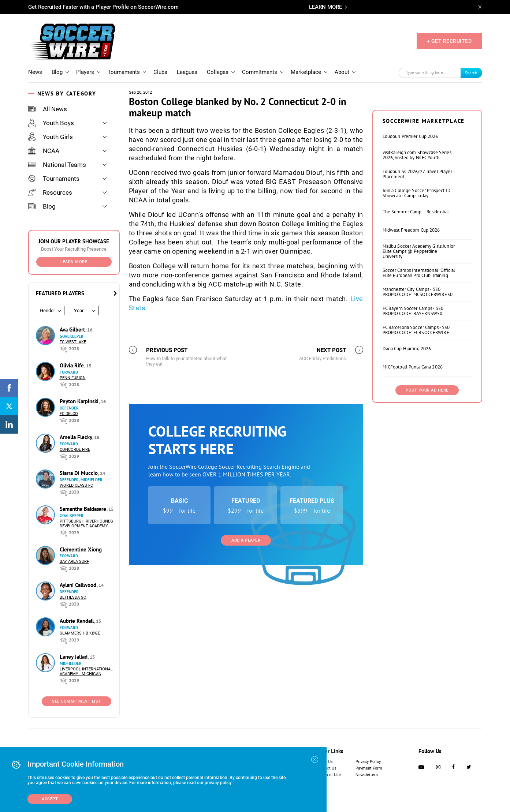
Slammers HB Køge (80, 633)
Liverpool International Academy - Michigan (86, 671)
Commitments (260, 72)
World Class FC (76, 485)
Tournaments (124, 72)
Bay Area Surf (74, 562)
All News (48, 109)
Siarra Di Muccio (79, 473)
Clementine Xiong (81, 549)
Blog (57, 72)
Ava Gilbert (73, 330)
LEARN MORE (325, 7)
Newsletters (367, 775)
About (342, 72)
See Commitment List (77, 701)
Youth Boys (51, 123)
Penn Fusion (73, 378)
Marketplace (306, 72)
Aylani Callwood (79, 585)
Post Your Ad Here (427, 390)
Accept (50, 799)
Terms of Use (329, 775)
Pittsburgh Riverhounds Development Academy (86, 524)
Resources (50, 192)
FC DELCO (69, 414)
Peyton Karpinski (80, 401)
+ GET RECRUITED (449, 41)
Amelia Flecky (77, 437)
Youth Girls (51, 137)
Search (471, 73)
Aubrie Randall (77, 621)
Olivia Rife (72, 365)
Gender (47, 310)
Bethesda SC (73, 597)
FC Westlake (73, 342)
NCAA (44, 151)
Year (79, 310)
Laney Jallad (74, 657)
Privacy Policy (368, 762)
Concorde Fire (75, 450)
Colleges (218, 72)
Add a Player (246, 540)
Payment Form (369, 768)
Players (85, 72)
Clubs (160, 72)
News (35, 72)
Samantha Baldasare (84, 509)
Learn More (74, 262)
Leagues (187, 72)
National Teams (57, 165)
